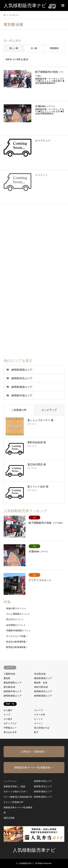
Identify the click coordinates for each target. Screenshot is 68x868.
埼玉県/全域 (40, 674)
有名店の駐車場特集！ (17, 642)
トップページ (10, 781)
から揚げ (8, 710)
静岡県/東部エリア (22, 387)
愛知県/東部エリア (43, 678)
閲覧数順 (54, 48)
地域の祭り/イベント (16, 608)
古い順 (34, 48)
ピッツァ (38, 719)
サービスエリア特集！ (17, 636)
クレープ (38, 710)
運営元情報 (9, 818)
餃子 (36, 732)
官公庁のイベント (15, 619)
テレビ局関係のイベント (18, 614)
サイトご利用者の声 (13, 802)
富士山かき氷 (10, 732)
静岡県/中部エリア (22, 396)
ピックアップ (49, 410)
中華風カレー (10, 728)
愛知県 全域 (41, 683)
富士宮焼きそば (42, 728)
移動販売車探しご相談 (15, 786)
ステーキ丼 (40, 715)
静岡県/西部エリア (22, 370)
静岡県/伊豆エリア (22, 378)
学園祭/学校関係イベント (18, 631)
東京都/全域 (9, 687)
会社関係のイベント (16, 625)
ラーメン (38, 723)
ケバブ (7, 715)
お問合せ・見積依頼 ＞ (34, 752)
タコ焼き (8, 719)
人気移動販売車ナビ (34, 850)
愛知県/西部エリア (13, 683)
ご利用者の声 (19, 410)
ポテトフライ (10, 723)
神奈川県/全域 (41, 687)
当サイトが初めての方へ (16, 792)
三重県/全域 (9, 674)
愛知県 (7, 678)
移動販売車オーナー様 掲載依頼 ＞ (34, 767)
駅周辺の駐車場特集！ (17, 647)
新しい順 (14, 48)
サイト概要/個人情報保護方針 (18, 797)
